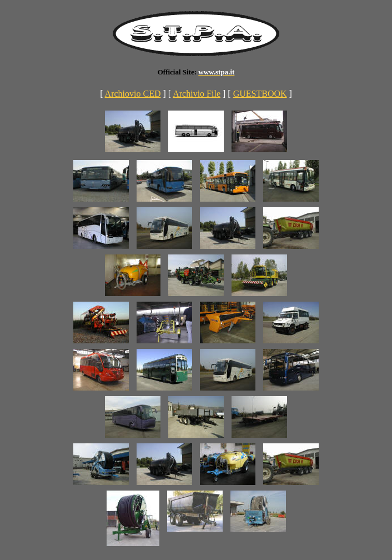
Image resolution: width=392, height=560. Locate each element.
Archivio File (197, 94)
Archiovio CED (133, 94)
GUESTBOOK (260, 94)
